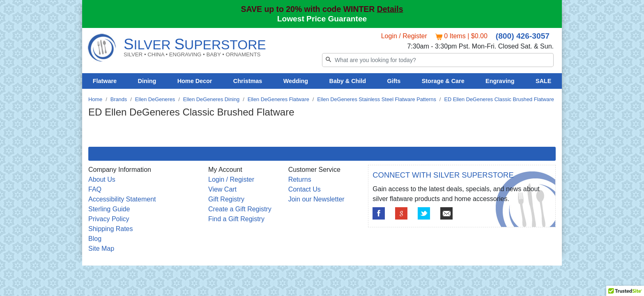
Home (95, 99)
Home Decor (195, 81)
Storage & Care (443, 81)
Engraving (500, 81)
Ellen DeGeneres (155, 99)
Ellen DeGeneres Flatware (278, 99)
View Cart (222, 189)
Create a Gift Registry (240, 209)
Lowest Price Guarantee (322, 19)
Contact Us (305, 189)
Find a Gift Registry (236, 219)
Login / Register (404, 36)
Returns (300, 179)
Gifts (394, 81)
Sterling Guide (109, 209)
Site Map (101, 249)
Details (390, 9)
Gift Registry (226, 199)
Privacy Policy (109, 219)
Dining (147, 81)
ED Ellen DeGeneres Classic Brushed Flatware (499, 99)
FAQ (95, 189)
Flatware (105, 81)
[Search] (438, 60)
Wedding (296, 81)
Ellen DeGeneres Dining (211, 99)
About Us (102, 179)
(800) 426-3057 (523, 36)
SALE (543, 81)
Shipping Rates (111, 229)
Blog (95, 239)
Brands (119, 99)
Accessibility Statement (122, 199)
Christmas (248, 81)
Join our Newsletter (316, 199)
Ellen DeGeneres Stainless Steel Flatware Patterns (377, 99)
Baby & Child (348, 81)
